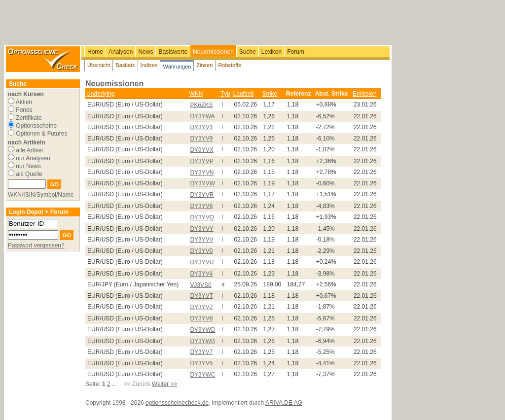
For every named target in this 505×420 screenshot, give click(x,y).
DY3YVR (202, 195)
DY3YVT (201, 296)
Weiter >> (165, 384)
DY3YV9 (201, 139)
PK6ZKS (201, 105)
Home (95, 52)
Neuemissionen (213, 52)
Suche (248, 52)
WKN (196, 94)
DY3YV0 (201, 251)
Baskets (125, 65)
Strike (270, 94)
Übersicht (99, 65)
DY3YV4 (201, 274)
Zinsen (204, 65)
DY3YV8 (201, 318)
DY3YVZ (201, 307)
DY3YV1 (201, 127)
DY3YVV (201, 240)
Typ (225, 94)
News (145, 52)
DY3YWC (202, 375)
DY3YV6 (201, 206)
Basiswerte (173, 52)
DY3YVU (202, 262)
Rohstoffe (230, 65)
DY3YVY (201, 229)
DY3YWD (202, 330)
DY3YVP (201, 161)
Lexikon (271, 52)
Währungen (177, 67)
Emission (365, 94)
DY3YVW (202, 183)
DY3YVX (201, 150)
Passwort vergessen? (36, 245)
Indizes (149, 65)
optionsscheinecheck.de (177, 403)
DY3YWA (202, 116)
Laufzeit (244, 94)
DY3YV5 (201, 363)
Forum (296, 52)
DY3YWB (202, 341)
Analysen (121, 52)
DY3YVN (202, 173)
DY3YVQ (202, 217)
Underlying (100, 94)
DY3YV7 (201, 352)
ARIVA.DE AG (284, 403)
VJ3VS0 (200, 285)
